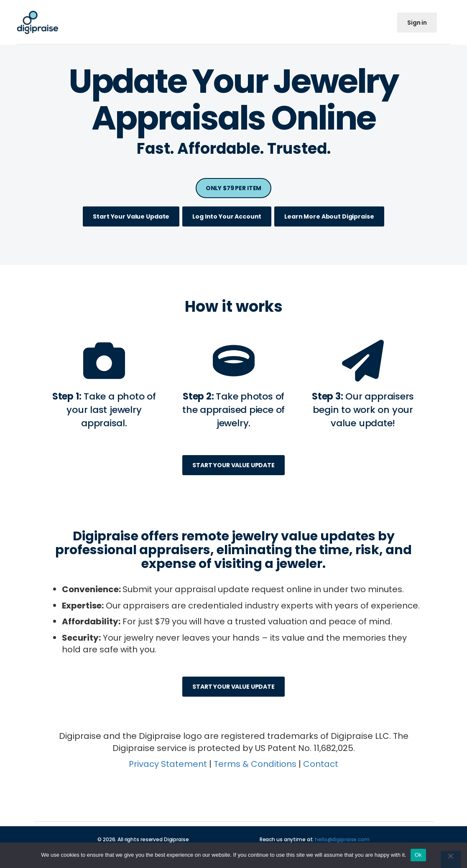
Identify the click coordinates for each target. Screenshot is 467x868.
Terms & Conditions (255, 764)
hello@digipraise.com (342, 839)
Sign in (417, 23)
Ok (418, 855)
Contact (321, 764)
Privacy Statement (168, 764)
